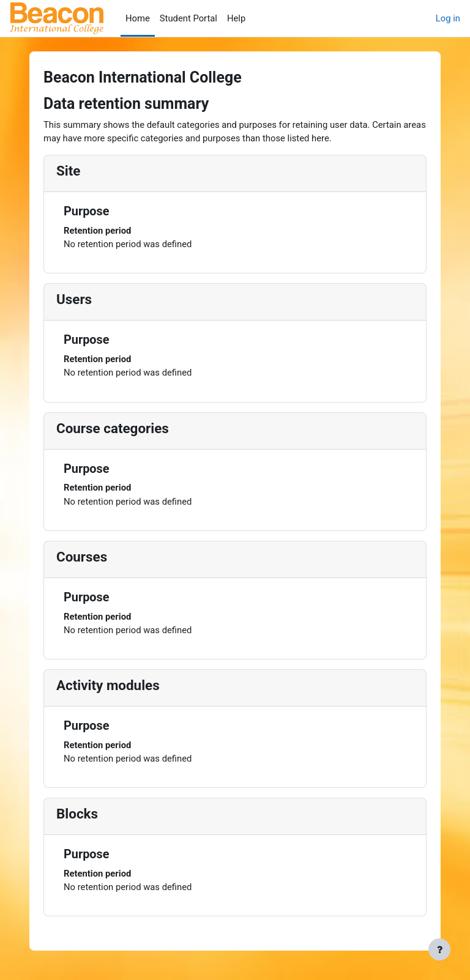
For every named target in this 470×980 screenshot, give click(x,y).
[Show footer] (439, 949)
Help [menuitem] (236, 18)
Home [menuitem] (138, 18)
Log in (448, 18)
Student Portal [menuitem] (188, 18)
